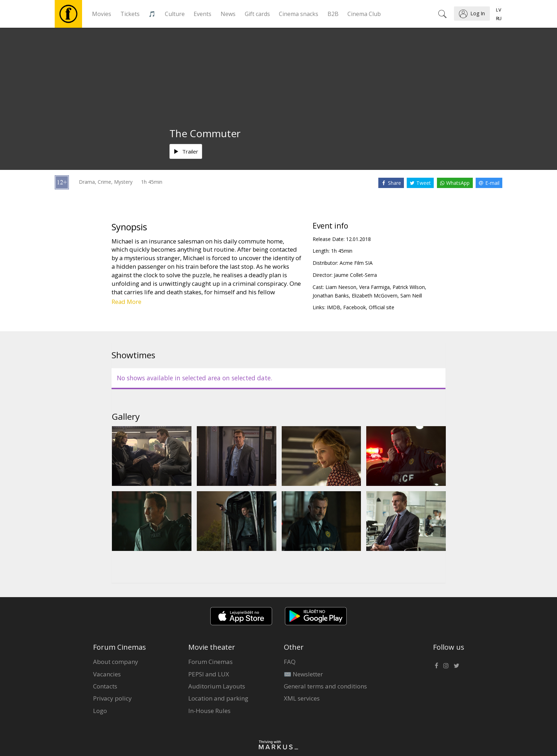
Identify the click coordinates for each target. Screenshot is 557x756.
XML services (302, 698)
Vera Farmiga (374, 287)
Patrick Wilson (409, 287)
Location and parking (218, 698)
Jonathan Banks (331, 296)
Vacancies (107, 674)
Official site (382, 307)
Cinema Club (364, 14)
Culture (175, 14)
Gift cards (257, 14)
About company (116, 662)
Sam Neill (411, 296)
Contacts (105, 686)
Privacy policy (112, 698)
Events (202, 14)
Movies (102, 14)
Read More (126, 302)
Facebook (355, 307)
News (228, 14)
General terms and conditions (325, 686)
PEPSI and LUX (209, 674)
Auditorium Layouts (217, 686)
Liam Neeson (341, 287)
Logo (100, 711)
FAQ (290, 662)
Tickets (130, 14)
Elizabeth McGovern (375, 296)
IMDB (334, 307)
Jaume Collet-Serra (355, 275)
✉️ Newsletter (303, 674)
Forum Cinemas (210, 662)
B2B (333, 14)
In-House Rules (209, 711)
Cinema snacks (299, 14)
